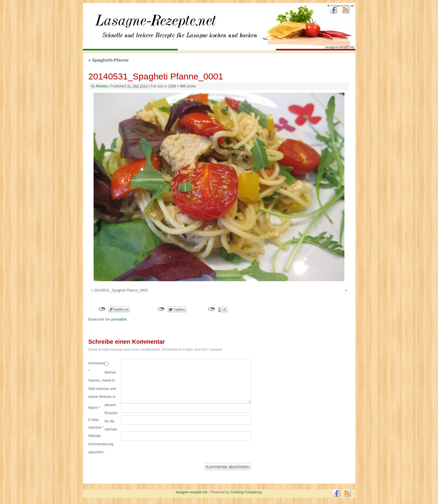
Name (94, 408)
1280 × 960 (177, 86)
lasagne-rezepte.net (155, 24)
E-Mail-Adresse (96, 424)
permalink (119, 319)
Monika (102, 86)
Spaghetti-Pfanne (108, 60)
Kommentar (96, 367)
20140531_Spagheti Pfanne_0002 (121, 290)
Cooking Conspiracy (246, 492)
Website (95, 436)
